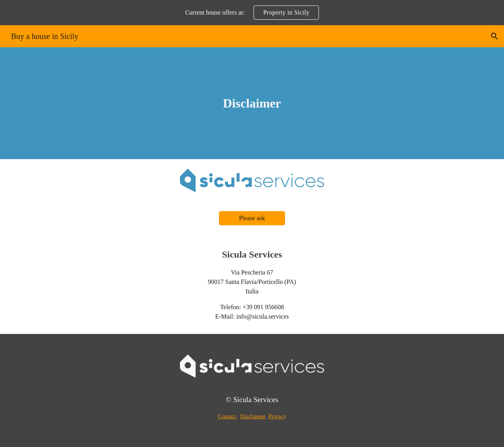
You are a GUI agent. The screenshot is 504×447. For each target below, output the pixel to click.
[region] (252, 13)
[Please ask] (252, 218)
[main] (252, 103)
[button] (495, 36)
